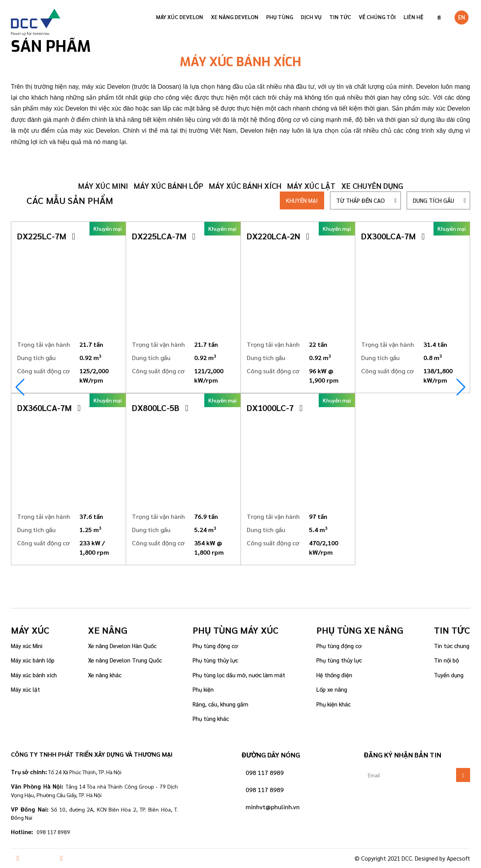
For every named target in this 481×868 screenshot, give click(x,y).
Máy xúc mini (103, 186)
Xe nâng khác (105, 675)
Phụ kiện (203, 689)
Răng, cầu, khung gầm (220, 704)
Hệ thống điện (334, 675)
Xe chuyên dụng (372, 186)
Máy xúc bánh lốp (169, 186)
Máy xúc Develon (180, 17)
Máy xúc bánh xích (245, 186)
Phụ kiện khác (334, 704)
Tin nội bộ (446, 660)
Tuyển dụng (449, 675)
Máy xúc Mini (27, 646)
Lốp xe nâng (332, 689)
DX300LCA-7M (393, 236)
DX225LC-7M (46, 236)
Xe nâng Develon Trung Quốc (125, 660)
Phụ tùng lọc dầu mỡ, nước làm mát (239, 675)
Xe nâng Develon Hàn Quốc (122, 646)
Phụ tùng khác (211, 718)
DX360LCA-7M (49, 408)
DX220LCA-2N (278, 236)
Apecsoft (458, 858)
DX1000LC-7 (275, 408)
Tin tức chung (452, 646)
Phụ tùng (280, 17)
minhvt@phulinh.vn (273, 807)
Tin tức (340, 17)
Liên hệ (413, 17)
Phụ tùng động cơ (215, 646)
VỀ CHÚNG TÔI (377, 17)
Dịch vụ (311, 17)
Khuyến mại (302, 200)
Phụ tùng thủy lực (215, 660)
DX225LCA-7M (164, 236)
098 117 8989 (265, 772)
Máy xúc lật (311, 186)
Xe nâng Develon (235, 17)
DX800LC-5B (160, 408)
